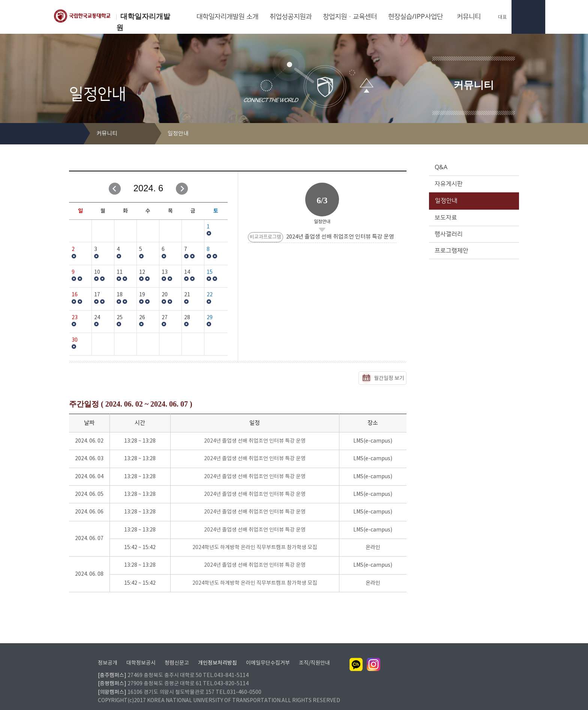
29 (210, 318)
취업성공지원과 (291, 17)
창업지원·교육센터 (350, 17)
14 (187, 272)
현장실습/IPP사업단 (415, 17)
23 (75, 318)
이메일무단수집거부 (268, 653)
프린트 (502, 134)
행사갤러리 (473, 234)
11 (120, 272)
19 (142, 295)
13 (165, 272)
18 (120, 295)
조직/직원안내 (314, 653)
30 (75, 340)
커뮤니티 (469, 17)
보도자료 (473, 218)
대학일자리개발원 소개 (227, 17)
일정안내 (473, 201)
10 (97, 272)
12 (142, 272)
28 (187, 318)
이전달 (115, 189)
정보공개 (108, 653)
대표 (499, 17)
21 (187, 295)
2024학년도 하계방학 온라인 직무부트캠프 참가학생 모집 (255, 548)
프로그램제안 (473, 251)
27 (165, 318)
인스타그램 (373, 655)
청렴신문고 (177, 653)
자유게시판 (473, 184)
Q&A (473, 167)
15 (210, 272)
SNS (514, 134)
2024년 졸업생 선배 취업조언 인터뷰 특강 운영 (255, 441)
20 (165, 295)
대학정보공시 (141, 653)
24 (97, 318)
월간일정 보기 (389, 378)
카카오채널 (356, 655)
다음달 (182, 189)
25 (120, 318)
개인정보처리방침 (217, 653)
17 (97, 295)
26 (142, 318)
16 (75, 295)
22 (210, 295)
